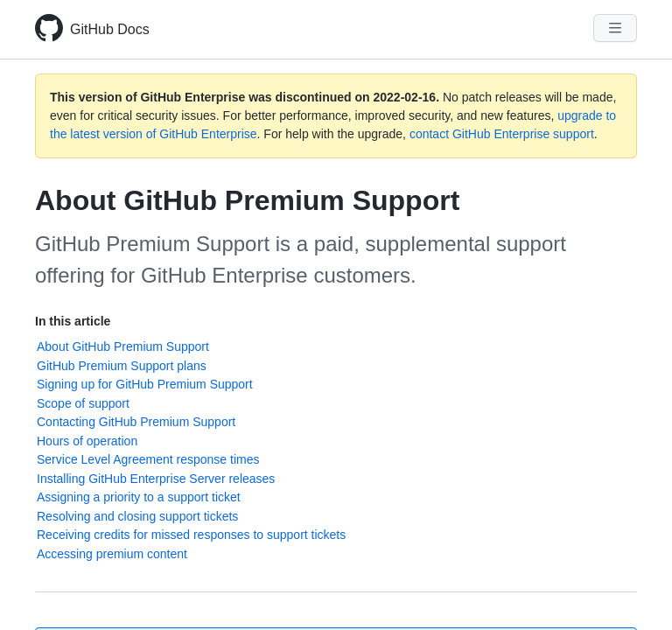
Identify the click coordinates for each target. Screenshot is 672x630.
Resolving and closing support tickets (137, 516)
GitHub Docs (110, 29)
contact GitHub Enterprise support (502, 134)
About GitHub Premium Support (123, 346)
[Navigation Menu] (615, 28)
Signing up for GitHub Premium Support (145, 384)
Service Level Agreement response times (148, 459)
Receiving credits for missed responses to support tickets (191, 535)
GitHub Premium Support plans (122, 366)
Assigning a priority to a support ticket (139, 497)
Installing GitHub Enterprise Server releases (156, 479)
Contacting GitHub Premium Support (136, 422)
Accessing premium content (112, 554)
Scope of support (83, 403)
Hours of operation (87, 441)
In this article (73, 321)
